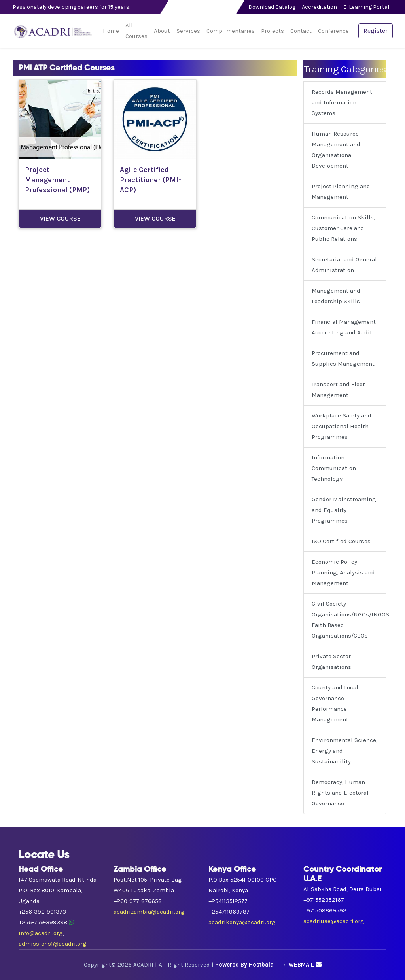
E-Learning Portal (366, 7)
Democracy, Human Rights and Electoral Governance (340, 793)
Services (188, 31)
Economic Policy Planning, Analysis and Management (343, 572)
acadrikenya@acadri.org (242, 922)
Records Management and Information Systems (342, 102)
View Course (60, 218)
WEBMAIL (305, 965)
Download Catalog (272, 7)
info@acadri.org (41, 933)
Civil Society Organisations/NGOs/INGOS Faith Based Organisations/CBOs (349, 620)
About (162, 31)
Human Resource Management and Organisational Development (336, 150)
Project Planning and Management (341, 192)
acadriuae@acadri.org (334, 921)
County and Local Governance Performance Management (335, 703)
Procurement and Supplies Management (343, 358)
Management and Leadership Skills (336, 296)
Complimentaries (231, 31)
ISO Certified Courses (341, 541)
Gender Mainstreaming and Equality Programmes (344, 510)
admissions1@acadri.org (53, 944)
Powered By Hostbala (244, 965)
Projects (273, 31)
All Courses (136, 31)
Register (376, 31)
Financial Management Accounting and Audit (344, 327)
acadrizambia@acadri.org (149, 912)
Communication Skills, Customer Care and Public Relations (343, 228)
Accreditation (319, 7)
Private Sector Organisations (331, 662)
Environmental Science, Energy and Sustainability (344, 751)
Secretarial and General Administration (344, 265)
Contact (301, 31)
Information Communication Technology (334, 468)
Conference (333, 31)
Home (111, 31)
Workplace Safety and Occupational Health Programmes (342, 426)
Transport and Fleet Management (338, 390)
